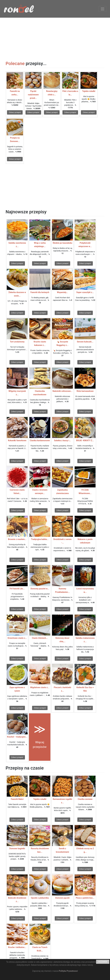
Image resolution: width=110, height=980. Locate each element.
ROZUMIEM (103, 962)
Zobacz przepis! (15, 112)
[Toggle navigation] (103, 9)
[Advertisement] (55, 38)
